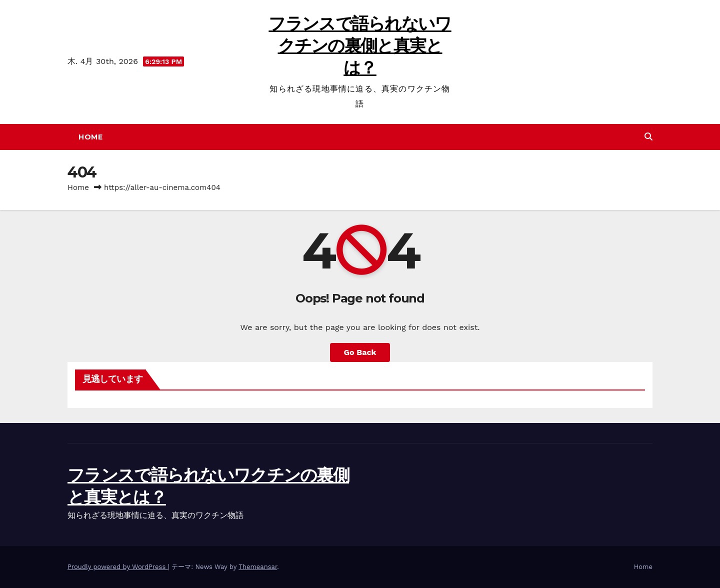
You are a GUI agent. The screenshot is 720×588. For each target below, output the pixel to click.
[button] (648, 137)
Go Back (360, 352)
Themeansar (258, 567)
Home (90, 137)
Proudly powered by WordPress (118, 567)
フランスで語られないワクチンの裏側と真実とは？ (360, 45)
